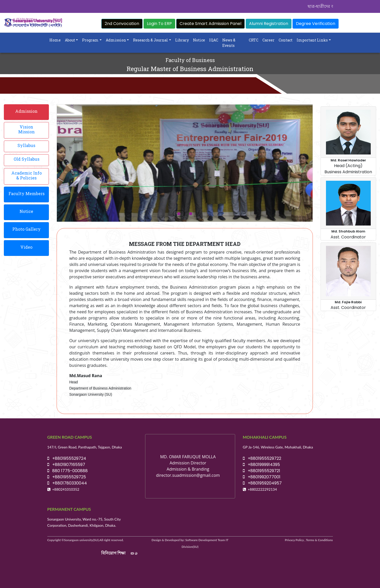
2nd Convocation (122, 24)
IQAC (214, 40)
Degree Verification (316, 24)
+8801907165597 (66, 465)
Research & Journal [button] (151, 40)
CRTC (254, 40)
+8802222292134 (262, 489)
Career (268, 40)
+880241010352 (66, 489)
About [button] (70, 40)
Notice (199, 40)
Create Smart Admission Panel (210, 24)
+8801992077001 (262, 477)
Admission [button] (116, 40)
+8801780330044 (67, 483)
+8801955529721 (262, 471)
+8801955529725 (67, 477)
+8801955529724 (67, 458)
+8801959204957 (262, 483)
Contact (286, 40)
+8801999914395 (261, 465)
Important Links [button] (312, 40)
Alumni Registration (269, 24)
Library (182, 40)
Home (55, 40)
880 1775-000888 (68, 471)
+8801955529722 (262, 458)
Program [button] (90, 40)
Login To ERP (159, 24)
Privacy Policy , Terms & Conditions (309, 540)
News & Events (229, 43)
